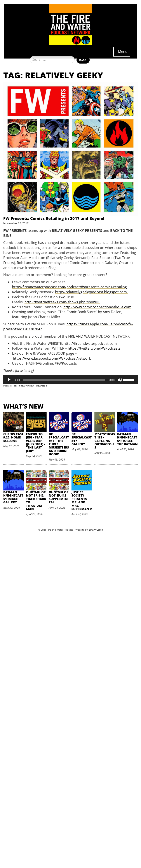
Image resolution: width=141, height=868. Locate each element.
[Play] (9, 380)
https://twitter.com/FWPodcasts (94, 348)
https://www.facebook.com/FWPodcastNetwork (52, 358)
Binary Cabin (96, 530)
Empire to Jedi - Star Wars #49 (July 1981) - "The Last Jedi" (36, 442)
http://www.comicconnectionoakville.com (97, 307)
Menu (122, 52)
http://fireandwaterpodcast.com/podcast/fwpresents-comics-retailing (69, 287)
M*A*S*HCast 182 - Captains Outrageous (105, 441)
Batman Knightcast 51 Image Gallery (13, 497)
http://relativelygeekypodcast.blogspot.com (91, 292)
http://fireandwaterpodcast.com (90, 343)
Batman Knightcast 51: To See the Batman (127, 439)
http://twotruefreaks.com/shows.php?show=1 (62, 302)
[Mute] (120, 380)
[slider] (64, 380)
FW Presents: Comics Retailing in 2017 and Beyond (54, 218)
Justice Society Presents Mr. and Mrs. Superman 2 (82, 500)
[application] (70, 380)
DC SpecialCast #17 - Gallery (82, 439)
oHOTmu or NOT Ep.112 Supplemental (59, 497)
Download (42, 386)
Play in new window (23, 386)
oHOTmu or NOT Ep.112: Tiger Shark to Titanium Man (36, 500)
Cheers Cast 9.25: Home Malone (13, 437)
